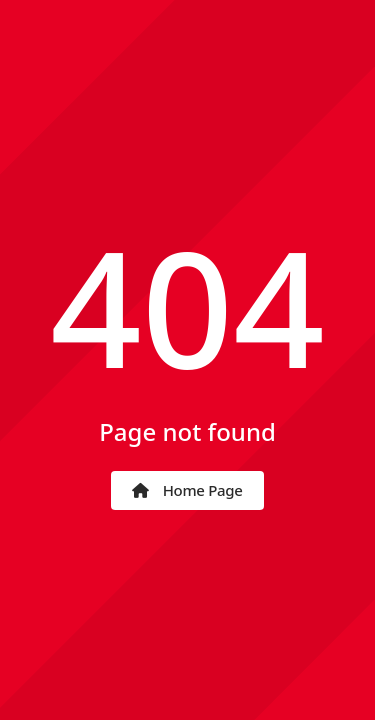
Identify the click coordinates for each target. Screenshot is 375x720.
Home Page (187, 490)
